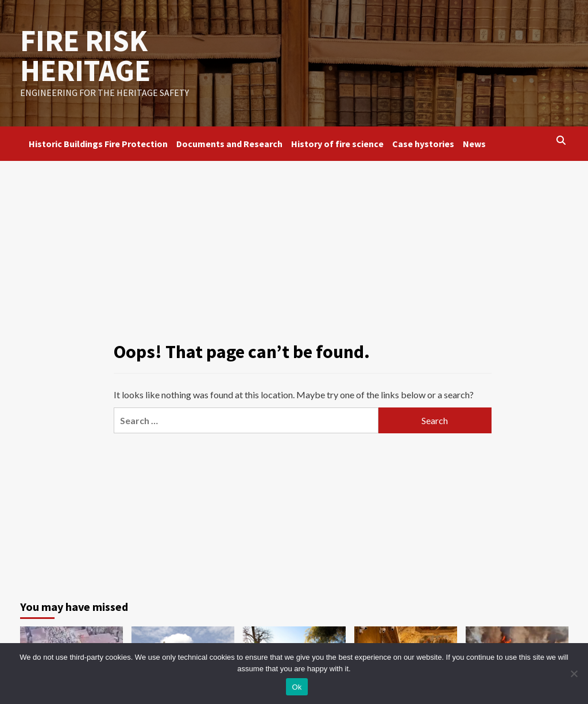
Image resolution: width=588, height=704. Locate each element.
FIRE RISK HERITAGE (85, 55)
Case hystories (423, 144)
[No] (574, 674)
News (474, 144)
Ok (297, 687)
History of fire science (337, 144)
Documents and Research (229, 144)
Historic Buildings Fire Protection (98, 144)
